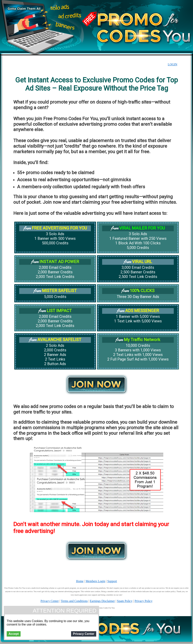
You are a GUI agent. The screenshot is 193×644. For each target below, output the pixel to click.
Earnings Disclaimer (102, 601)
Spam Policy (125, 601)
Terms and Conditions (74, 601)
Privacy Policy (143, 601)
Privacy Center (50, 601)
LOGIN (173, 64)
